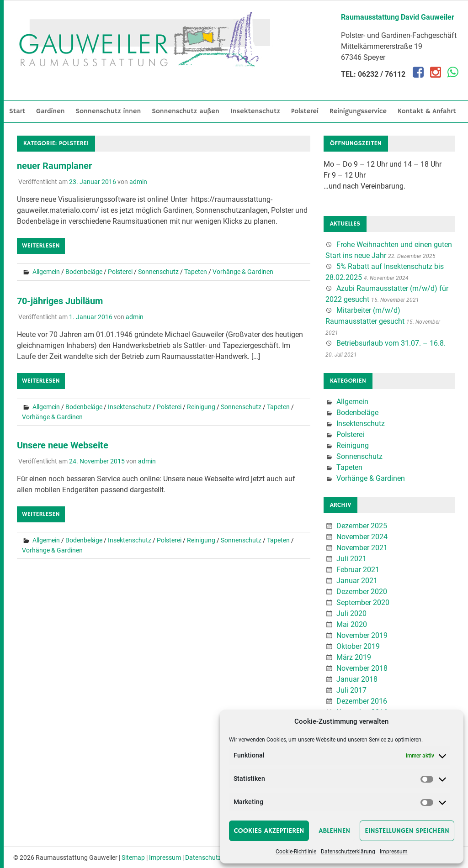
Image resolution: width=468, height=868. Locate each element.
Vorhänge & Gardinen (243, 272)
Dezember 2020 (362, 592)
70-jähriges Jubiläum (60, 301)
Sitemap (133, 857)
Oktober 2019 (358, 646)
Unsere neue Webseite (63, 445)
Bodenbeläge (84, 272)
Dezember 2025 (362, 526)
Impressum (394, 852)
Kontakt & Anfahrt (427, 111)
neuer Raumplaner (54, 166)
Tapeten (196, 272)
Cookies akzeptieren (269, 831)
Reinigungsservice (358, 111)
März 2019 (354, 657)
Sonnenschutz (158, 272)
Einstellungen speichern (407, 831)
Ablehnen (334, 831)
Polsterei (305, 111)
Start (17, 111)
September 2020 (363, 602)
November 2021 (362, 548)
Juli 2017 (351, 690)
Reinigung (201, 407)
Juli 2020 (351, 613)
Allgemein (46, 272)
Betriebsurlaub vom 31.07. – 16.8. (391, 343)
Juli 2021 (351, 559)
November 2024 (362, 537)
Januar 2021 (357, 581)
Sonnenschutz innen (109, 111)
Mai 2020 (352, 624)
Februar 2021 (358, 570)
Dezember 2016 (362, 701)
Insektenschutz (255, 111)
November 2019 (362, 635)
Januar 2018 (357, 679)
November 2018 (362, 668)
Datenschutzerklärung (348, 852)
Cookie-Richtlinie (296, 852)
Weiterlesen (41, 246)
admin (138, 182)
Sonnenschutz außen (186, 111)
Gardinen (51, 111)
